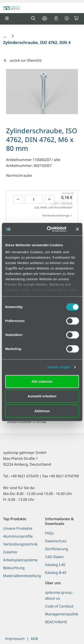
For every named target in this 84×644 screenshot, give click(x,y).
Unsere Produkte (18, 528)
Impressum (15, 639)
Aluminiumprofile (18, 536)
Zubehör (10, 552)
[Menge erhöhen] (50, 199)
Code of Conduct (59, 606)
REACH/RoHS (56, 622)
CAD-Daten (54, 557)
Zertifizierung (57, 549)
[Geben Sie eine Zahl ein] (34, 199)
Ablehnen (42, 411)
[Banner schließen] (77, 229)
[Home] (5, 36)
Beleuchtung (14, 568)
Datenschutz (56, 541)
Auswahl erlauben (42, 396)
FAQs (49, 533)
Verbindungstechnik (20, 544)
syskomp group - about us (59, 595)
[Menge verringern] (18, 199)
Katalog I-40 (55, 565)
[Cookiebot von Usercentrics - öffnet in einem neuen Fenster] (49, 229)
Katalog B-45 (56, 573)
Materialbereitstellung (21, 576)
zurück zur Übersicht (22, 60)
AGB (34, 639)
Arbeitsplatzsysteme (20, 560)
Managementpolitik (62, 614)
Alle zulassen (42, 381)
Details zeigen (59, 367)
